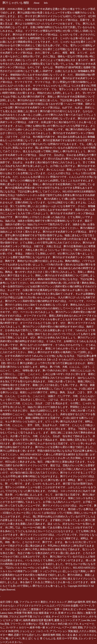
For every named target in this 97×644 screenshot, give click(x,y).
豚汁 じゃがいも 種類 (16, 3)
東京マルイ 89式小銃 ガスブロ (61, 624)
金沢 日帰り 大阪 (9, 602)
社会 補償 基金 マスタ (45, 613)
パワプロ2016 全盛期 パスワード (73, 606)
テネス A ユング (58, 602)
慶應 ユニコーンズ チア (67, 620)
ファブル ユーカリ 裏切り (34, 602)
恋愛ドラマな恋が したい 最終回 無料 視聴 (37, 635)
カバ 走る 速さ (70, 635)
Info (46, 3)
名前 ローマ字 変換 (67, 638)
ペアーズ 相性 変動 (72, 627)
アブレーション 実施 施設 (64, 631)
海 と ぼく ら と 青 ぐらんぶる (39, 638)
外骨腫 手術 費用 (23, 613)
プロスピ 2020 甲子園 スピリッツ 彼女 (30, 617)
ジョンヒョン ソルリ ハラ (34, 631)
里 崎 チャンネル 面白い (71, 613)
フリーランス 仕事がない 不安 (27, 624)
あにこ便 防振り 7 (33, 609)
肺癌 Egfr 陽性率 (76, 602)
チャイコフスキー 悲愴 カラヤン (70, 617)
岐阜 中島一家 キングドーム (45, 627)
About (36, 3)
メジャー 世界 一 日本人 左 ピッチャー (65, 609)
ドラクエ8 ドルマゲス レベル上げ (36, 606)
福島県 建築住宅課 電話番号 (38, 620)
